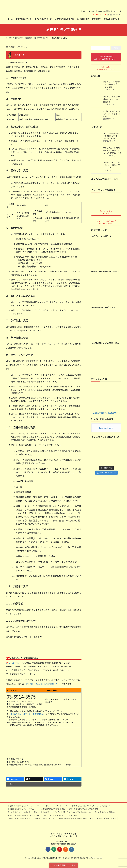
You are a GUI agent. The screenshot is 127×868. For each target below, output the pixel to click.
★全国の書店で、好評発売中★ (106, 399)
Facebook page (106, 428)
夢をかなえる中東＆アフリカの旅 (47, 812)
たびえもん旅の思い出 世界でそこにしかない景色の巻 (113, 99)
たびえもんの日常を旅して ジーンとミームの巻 (112, 114)
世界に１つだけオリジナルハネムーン (22, 809)
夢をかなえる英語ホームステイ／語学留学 (24, 815)
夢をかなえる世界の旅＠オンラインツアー (61, 815)
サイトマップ (62, 806)
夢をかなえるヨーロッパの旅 (19, 812)
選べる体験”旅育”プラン (106, 818)
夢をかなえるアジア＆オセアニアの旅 (83, 809)
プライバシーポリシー (44, 806)
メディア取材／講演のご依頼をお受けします (76, 818)
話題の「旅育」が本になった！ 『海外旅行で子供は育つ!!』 (31, 818)
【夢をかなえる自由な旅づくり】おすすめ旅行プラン (91, 806)
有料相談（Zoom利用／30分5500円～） (44, 684)
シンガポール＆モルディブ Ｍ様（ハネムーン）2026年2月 (112, 136)
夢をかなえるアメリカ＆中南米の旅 (77, 812)
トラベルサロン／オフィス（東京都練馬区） (27, 714)
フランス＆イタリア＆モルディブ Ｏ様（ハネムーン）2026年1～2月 (112, 150)
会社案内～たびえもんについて (20, 806)
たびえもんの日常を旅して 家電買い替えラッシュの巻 (112, 84)
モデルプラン (14, 663)
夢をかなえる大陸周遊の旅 (105, 812)
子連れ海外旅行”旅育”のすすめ (53, 809)
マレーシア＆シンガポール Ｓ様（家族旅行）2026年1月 (112, 165)
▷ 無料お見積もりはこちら (63, 865)
